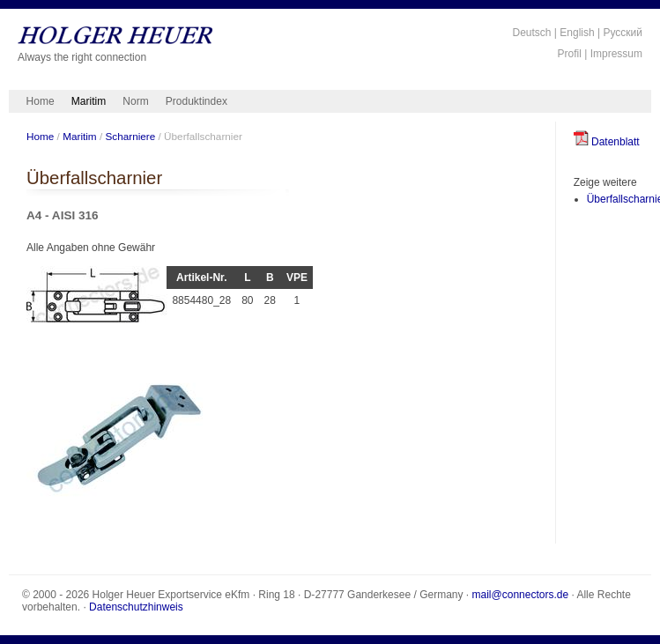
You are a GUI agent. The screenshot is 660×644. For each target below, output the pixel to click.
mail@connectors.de (521, 595)
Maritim (89, 101)
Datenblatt (607, 142)
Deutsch (531, 33)
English (577, 33)
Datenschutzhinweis (136, 607)
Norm (135, 101)
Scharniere (130, 136)
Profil (570, 54)
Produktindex (197, 101)
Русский (623, 33)
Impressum (616, 54)
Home (41, 101)
